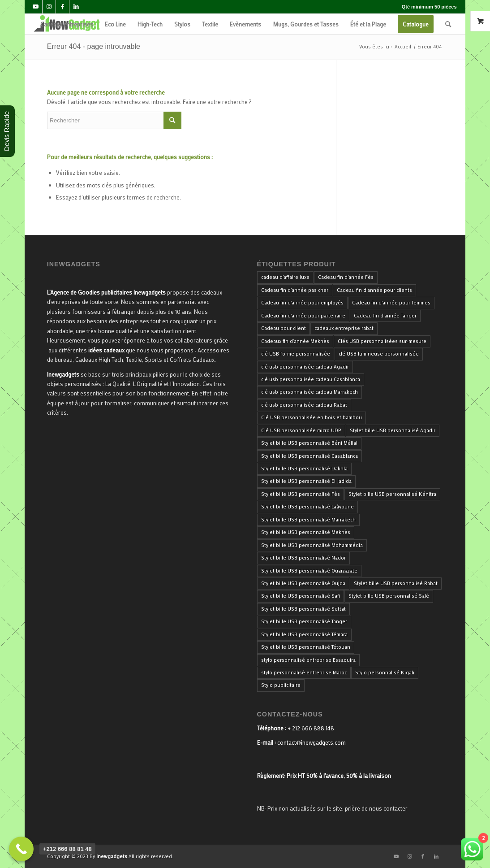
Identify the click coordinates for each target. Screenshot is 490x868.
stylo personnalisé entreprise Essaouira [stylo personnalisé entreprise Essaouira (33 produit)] (308, 660)
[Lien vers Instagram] (49, 7)
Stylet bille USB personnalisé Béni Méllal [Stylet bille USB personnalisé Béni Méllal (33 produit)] (309, 443)
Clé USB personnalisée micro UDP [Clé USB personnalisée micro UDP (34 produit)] (301, 430)
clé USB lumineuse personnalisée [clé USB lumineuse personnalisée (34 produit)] (379, 354)
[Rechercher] (448, 24)
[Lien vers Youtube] (36, 7)
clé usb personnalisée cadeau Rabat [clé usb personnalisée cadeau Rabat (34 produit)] (304, 405)
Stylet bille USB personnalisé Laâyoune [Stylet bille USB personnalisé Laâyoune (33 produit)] (307, 507)
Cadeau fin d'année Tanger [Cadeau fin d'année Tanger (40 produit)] (385, 316)
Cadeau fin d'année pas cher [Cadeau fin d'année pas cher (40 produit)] (295, 290)
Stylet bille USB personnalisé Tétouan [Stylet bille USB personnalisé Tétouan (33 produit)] (306, 647)
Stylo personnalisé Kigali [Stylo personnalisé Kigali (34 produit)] (385, 673)
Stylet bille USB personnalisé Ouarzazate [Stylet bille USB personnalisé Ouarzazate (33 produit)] (309, 571)
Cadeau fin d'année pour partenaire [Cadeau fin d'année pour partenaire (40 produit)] (303, 316)
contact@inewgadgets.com (312, 742)
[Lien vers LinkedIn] (76, 7)
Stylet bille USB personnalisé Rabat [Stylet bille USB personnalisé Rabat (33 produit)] (396, 583)
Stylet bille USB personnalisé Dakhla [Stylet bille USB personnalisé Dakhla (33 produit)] (304, 469)
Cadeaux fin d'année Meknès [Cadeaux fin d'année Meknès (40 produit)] (295, 341)
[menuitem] (67, 24)
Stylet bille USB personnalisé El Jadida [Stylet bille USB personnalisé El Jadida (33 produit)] (306, 481)
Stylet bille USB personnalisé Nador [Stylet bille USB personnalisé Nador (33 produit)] (303, 558)
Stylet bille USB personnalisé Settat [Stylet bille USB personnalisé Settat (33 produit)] (303, 609)
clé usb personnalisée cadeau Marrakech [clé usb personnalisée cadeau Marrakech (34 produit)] (309, 392)
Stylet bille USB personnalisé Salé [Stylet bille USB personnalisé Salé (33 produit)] (389, 596)
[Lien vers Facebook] (62, 7)
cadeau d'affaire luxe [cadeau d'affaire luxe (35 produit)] (285, 277)
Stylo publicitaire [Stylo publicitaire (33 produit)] (281, 685)
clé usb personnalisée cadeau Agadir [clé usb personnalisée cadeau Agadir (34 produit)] (305, 367)
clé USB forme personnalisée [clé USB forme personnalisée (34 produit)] (296, 354)
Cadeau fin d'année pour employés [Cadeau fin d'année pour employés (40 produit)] (302, 303)
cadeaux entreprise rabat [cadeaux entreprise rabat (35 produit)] (344, 328)
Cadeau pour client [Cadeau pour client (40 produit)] (284, 328)
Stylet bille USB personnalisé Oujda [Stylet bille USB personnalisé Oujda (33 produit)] (303, 583)
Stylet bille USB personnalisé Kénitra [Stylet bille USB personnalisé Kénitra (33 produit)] (392, 494)
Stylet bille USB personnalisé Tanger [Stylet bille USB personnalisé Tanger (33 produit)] (304, 621)
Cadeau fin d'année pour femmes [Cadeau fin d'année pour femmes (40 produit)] (391, 303)
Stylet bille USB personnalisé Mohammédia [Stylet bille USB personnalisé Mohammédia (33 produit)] (312, 545)
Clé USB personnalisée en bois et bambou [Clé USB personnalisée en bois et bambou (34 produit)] (312, 417)
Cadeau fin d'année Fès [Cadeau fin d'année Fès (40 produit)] (346, 277)
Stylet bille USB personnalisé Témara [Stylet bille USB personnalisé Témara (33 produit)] (304, 634)
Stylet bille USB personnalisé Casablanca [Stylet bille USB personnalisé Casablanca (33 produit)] (309, 456)
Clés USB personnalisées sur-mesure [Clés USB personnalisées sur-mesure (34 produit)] (382, 341)
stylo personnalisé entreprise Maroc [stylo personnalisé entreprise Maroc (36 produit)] (304, 673)
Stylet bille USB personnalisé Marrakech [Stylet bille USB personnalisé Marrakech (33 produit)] (308, 520)
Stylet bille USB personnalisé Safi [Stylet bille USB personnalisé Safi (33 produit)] (301, 596)
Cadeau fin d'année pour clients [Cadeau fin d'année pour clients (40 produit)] (374, 290)
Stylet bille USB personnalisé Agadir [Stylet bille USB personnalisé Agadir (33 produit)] (393, 430)
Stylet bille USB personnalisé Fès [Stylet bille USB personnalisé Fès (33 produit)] (301, 494)
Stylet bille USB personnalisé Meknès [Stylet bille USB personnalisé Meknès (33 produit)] (306, 532)
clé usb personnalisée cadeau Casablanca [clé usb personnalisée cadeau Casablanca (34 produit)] (311, 379)
